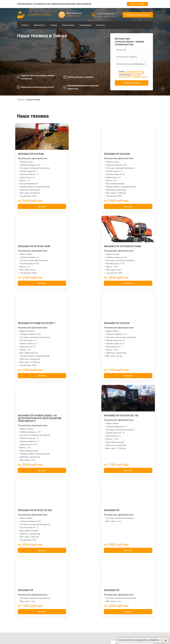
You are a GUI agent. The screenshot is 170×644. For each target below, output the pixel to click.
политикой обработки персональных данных (133, 76)
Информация (94, 546)
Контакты (101, 25)
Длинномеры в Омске (127, 585)
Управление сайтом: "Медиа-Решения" (135, 616)
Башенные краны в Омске (129, 564)
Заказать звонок (132, 511)
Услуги (53, 546)
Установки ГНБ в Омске (128, 567)
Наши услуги (39, 25)
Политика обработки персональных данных (81, 625)
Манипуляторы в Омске (128, 551)
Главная (25, 25)
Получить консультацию (138, 15)
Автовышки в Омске (126, 582)
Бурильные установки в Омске (131, 576)
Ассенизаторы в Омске (128, 604)
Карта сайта (68, 634)
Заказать (37, 206)
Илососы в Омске (125, 560)
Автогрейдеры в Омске (128, 592)
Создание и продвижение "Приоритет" (33, 628)
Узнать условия (137, 4)
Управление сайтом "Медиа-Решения (33, 625)
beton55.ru (122, 607)
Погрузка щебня (56, 560)
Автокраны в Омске (126, 579)
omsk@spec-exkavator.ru (137, 505)
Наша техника (68, 25)
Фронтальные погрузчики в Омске (133, 588)
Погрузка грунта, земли (59, 554)
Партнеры (123, 546)
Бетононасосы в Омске (128, 598)
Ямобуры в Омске (125, 570)
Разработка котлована (59, 564)
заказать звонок (74, 16)
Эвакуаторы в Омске (127, 601)
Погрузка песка (56, 557)
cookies (162, 640)
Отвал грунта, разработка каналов (64, 551)
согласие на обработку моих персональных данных (131, 72)
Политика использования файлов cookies (80, 628)
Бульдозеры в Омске (127, 595)
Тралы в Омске (124, 573)
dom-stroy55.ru (124, 610)
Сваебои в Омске (125, 557)
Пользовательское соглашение (76, 631)
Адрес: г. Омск (127, 495)
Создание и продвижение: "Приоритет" (135, 613)
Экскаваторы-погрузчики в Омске (132, 554)
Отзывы (54, 25)
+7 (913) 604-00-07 (106, 14)
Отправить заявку (132, 83)
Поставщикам (85, 25)
